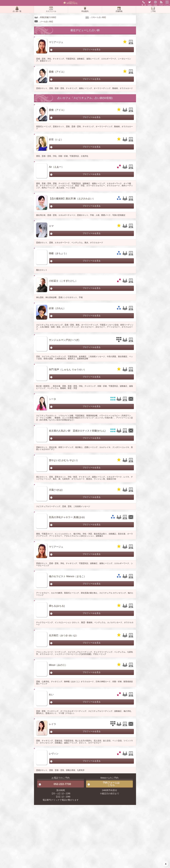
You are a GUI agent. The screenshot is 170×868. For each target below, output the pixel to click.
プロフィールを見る (92, 49)
